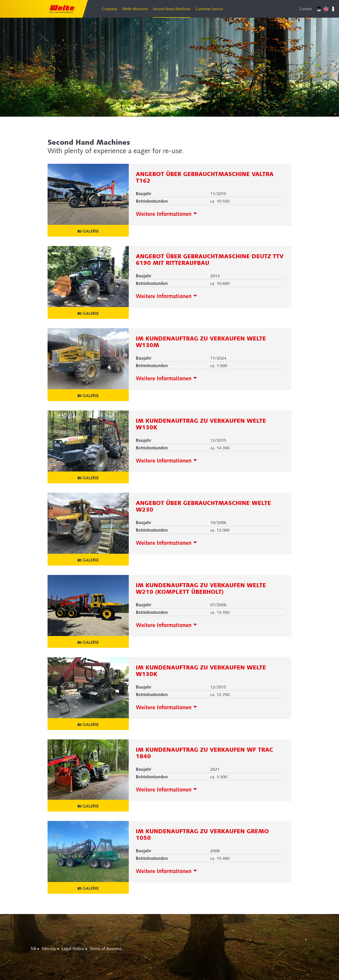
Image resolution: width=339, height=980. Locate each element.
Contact (306, 9)
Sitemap (49, 949)
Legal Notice (73, 949)
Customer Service (209, 9)
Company (110, 9)
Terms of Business (106, 949)
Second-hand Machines (172, 9)
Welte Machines (135, 9)
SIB (33, 949)
